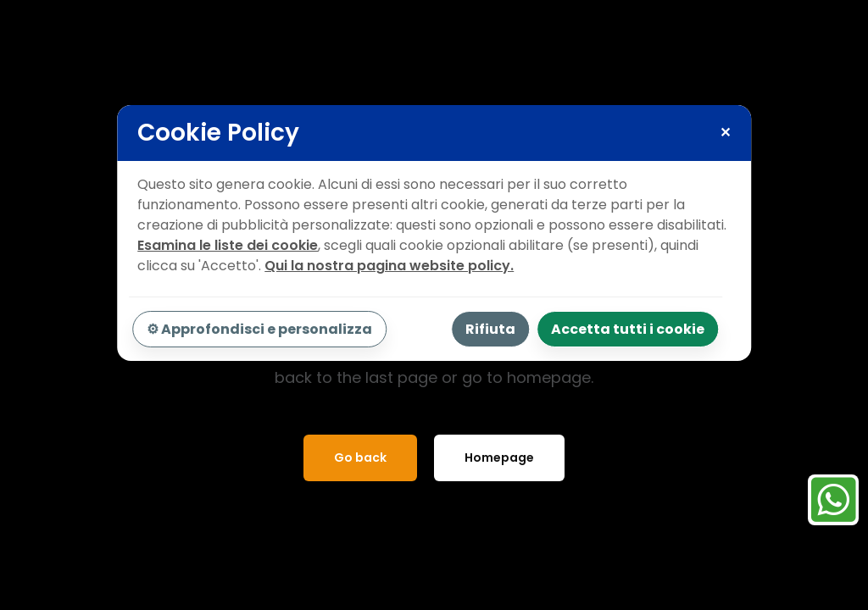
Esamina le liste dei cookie (228, 245)
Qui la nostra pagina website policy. (389, 266)
